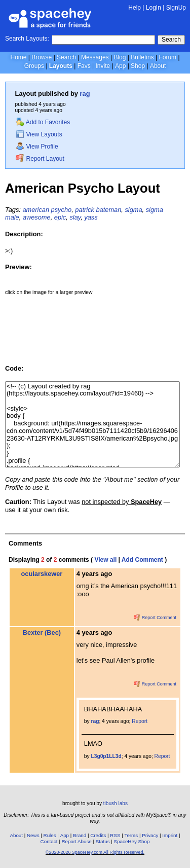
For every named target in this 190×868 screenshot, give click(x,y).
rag (85, 94)
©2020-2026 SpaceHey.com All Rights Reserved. (95, 852)
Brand (80, 835)
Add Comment (142, 560)
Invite (103, 66)
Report (140, 721)
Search (171, 40)
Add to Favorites (43, 122)
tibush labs (116, 803)
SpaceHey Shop (132, 841)
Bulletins (142, 57)
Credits (98, 835)
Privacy (150, 835)
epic (60, 217)
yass (91, 217)
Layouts (61, 66)
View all (105, 560)
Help (135, 8)
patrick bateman (98, 210)
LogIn (154, 8)
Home (18, 57)
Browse (42, 57)
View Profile (37, 147)
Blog (120, 57)
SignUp (176, 8)
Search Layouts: (27, 39)
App (120, 66)
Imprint (170, 835)
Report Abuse (76, 841)
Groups (34, 66)
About (158, 66)
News (33, 835)
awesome (37, 217)
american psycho (47, 210)
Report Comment (155, 618)
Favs (84, 66)
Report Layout (40, 159)
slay (75, 217)
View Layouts (39, 134)
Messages (95, 57)
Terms (131, 835)
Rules (50, 835)
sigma (133, 210)
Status (103, 841)
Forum (167, 57)
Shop (138, 66)
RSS (115, 835)
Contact (49, 841)
